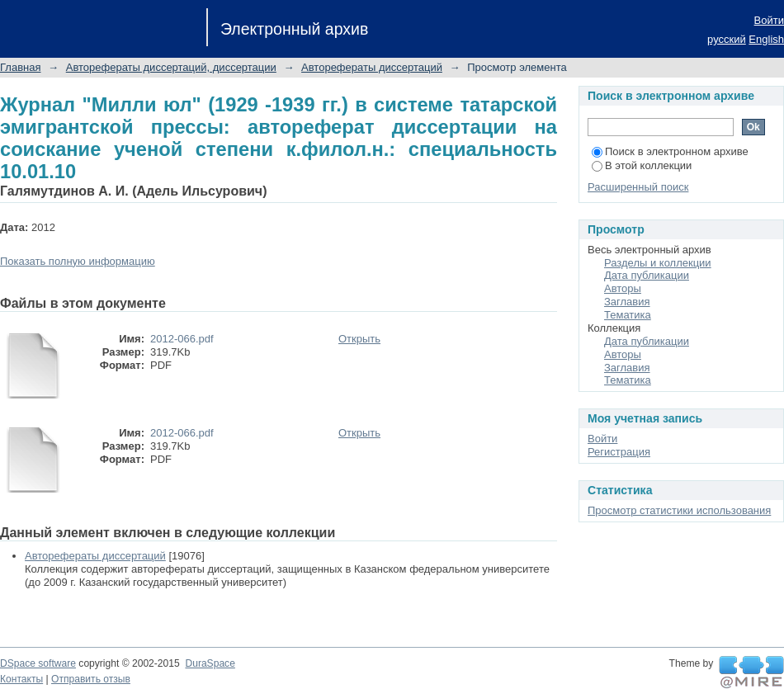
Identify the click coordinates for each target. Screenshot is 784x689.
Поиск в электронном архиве (670, 151)
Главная (20, 67)
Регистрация (619, 452)
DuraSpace (210, 663)
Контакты (21, 679)
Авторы (623, 288)
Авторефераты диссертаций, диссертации (171, 67)
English (766, 39)
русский (727, 39)
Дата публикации (647, 275)
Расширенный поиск (638, 187)
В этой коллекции (642, 165)
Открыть (359, 339)
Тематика (628, 315)
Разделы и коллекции (658, 263)
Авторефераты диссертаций (372, 67)
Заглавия (627, 302)
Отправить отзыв (91, 679)
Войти (769, 20)
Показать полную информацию (78, 261)
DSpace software (38, 663)
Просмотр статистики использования (679, 510)
